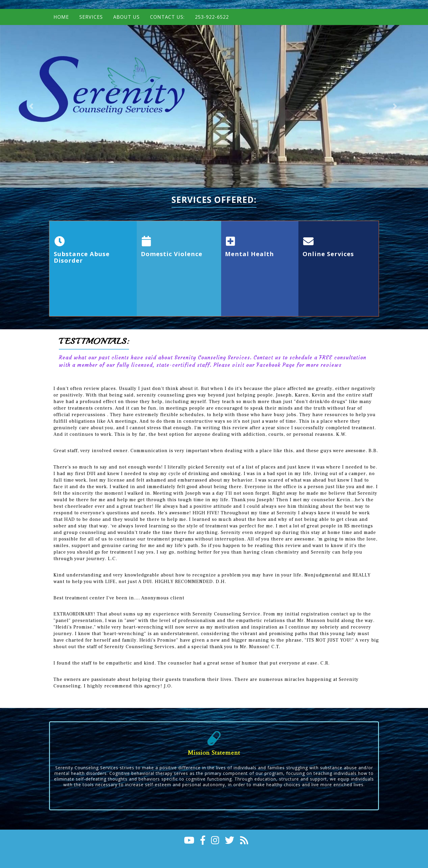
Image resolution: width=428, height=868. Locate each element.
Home (61, 17)
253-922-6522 (212, 17)
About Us (126, 17)
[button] (32, 106)
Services (91, 17)
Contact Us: (167, 17)
